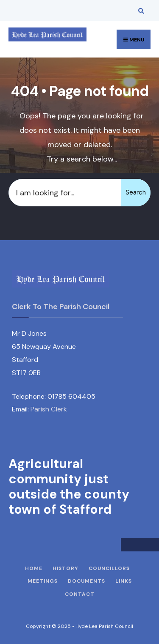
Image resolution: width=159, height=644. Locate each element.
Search (136, 192)
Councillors (109, 568)
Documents (86, 581)
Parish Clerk (49, 409)
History (66, 568)
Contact (80, 594)
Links (124, 581)
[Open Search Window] (140, 11)
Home (34, 568)
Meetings (43, 581)
